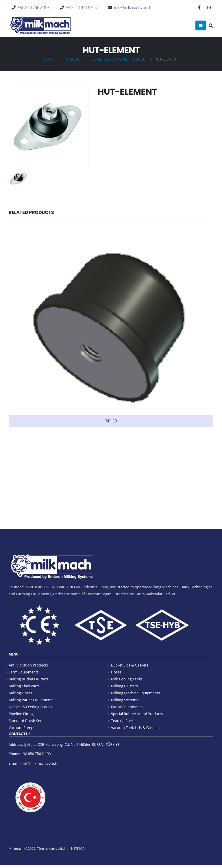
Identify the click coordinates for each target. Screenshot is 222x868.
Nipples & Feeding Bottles (30, 708)
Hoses (116, 672)
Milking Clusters (124, 687)
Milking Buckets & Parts (28, 679)
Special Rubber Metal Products (137, 715)
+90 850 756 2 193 (34, 7)
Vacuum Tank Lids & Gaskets (135, 729)
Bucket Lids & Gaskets (130, 665)
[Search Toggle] (211, 26)
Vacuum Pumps (22, 729)
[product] (111, 326)
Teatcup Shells (123, 722)
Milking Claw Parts (24, 687)
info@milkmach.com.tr (133, 7)
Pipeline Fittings (22, 715)
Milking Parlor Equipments (31, 701)
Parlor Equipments (127, 708)
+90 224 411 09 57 (82, 7)
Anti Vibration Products (28, 665)
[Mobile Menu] (201, 25)
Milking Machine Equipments (135, 694)
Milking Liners (20, 694)
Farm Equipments (24, 672)
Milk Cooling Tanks (127, 679)
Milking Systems (125, 701)
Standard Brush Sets (26, 722)
